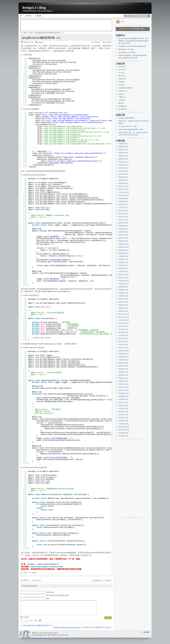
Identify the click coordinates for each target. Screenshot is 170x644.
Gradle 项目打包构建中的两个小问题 (131, 130)
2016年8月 (122, 363)
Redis (120, 82)
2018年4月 (122, 302)
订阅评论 (26, 617)
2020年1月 (122, 241)
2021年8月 (122, 202)
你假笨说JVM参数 (125, 88)
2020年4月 (122, 232)
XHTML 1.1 (55, 635)
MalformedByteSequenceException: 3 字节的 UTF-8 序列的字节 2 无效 (81, 627)
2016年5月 (122, 372)
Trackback (37, 580)
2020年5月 (122, 229)
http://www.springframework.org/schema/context (75, 117)
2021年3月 (122, 214)
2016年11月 (123, 354)
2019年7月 (122, 259)
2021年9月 (122, 198)
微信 (120, 103)
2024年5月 (122, 174)
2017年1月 (122, 348)
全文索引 (122, 91)
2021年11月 (123, 192)
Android (121, 67)
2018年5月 (122, 299)
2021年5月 (122, 208)
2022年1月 (122, 186)
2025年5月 (122, 153)
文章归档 (38, 16)
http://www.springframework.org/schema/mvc (69, 119)
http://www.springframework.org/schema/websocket (78, 123)
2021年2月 (122, 217)
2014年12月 (123, 424)
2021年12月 (123, 189)
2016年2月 (122, 381)
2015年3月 (122, 415)
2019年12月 (123, 244)
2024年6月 (122, 171)
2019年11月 (123, 247)
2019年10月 (123, 250)
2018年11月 (123, 281)
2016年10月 (123, 357)
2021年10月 (123, 195)
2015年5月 (122, 409)
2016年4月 (122, 375)
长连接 (34, 573)
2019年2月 (122, 272)
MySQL (121, 79)
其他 (120, 94)
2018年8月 (122, 290)
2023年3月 (122, 180)
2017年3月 (122, 342)
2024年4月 (122, 177)
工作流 (121, 100)
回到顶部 (147, 632)
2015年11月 (123, 390)
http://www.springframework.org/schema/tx (67, 121)
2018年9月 (122, 287)
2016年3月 (122, 378)
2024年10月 (123, 165)
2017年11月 (123, 317)
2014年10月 (123, 430)
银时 (120, 49)
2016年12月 (123, 351)
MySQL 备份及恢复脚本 (126, 118)
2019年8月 (122, 256)
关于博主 (29, 16)
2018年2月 (122, 308)
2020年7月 (122, 223)
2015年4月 (122, 412)
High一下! (148, 4)
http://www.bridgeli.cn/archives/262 (47, 567)
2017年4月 (122, 339)
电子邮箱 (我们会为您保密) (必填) (58, 595)
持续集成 (122, 106)
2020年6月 (122, 226)
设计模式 (122, 109)
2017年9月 (122, 323)
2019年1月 (122, 275)
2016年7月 (122, 366)
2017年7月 (122, 329)
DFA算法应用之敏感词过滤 (137, 46)
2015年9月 (122, 396)
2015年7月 (122, 402)
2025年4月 (122, 156)
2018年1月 (122, 311)
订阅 (122, 22)
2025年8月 (122, 147)
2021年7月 (122, 205)
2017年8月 (122, 326)
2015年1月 (122, 421)
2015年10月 (123, 393)
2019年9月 (122, 253)
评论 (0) (108, 581)
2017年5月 (122, 336)
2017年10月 (123, 320)
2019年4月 (122, 265)
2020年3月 (122, 235)
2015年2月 (122, 418)
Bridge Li (41, 42)
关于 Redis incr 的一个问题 (128, 126)
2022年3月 (122, 183)
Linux (120, 73)
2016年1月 (122, 384)
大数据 (121, 97)
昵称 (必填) (50, 592)
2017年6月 (122, 332)
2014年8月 (122, 436)
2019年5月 (122, 262)
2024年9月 (122, 168)
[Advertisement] (66, 25)
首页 (21, 16)
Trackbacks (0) (97, 580)
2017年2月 (122, 345)
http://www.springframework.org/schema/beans (65, 115)
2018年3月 (122, 305)
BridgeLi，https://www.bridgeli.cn (43, 564)
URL (120, 46)
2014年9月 (122, 433)
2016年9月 (122, 360)
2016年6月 (122, 369)
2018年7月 (122, 293)
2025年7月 (122, 150)
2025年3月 (122, 159)
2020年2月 (122, 238)
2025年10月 (123, 144)
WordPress (25, 634)
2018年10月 (123, 284)
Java (31, 33)
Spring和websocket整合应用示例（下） (39, 625)
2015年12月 (123, 387)
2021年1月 (122, 220)
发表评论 (108, 42)
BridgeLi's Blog (34, 8)
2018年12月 (123, 278)
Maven (121, 76)
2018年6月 (122, 296)
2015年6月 (122, 406)
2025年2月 (122, 162)
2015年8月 (122, 399)
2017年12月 (123, 314)
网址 (48, 598)
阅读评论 (98, 42)
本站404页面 (129, 29)
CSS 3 (63, 635)
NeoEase (40, 635)
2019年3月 (122, 268)
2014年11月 (123, 427)
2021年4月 (122, 211)
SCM (120, 85)
